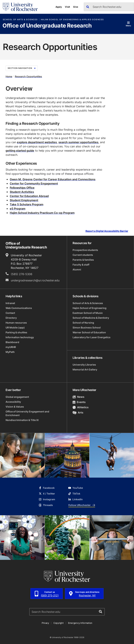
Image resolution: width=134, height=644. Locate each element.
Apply (59, 7)
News (78, 397)
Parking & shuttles (16, 332)
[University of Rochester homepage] (20, 7)
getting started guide (20, 151)
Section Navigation (22, 68)
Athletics (81, 407)
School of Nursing (83, 323)
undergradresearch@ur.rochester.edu (35, 280)
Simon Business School (87, 327)
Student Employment (24, 200)
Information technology (20, 337)
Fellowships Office (22, 188)
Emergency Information (80, 623)
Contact (10, 313)
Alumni (77, 269)
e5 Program (18, 209)
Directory (11, 318)
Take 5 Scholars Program (27, 204)
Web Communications (19, 308)
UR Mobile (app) (15, 327)
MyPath (10, 352)
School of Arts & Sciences (20, 20)
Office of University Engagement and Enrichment (27, 413)
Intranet (10, 303)
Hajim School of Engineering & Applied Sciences (72, 20)
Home (9, 76)
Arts (78, 413)
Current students (83, 255)
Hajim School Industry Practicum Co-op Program (42, 213)
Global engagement (17, 397)
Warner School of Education (89, 332)
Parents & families (83, 260)
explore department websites (37, 142)
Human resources (16, 323)
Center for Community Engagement (34, 183)
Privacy (45, 623)
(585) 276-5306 (22, 274)
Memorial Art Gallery (85, 369)
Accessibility (13, 402)
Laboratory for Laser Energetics (92, 337)
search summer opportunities (78, 142)
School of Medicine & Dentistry (91, 318)
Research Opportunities (28, 76)
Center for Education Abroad (29, 196)
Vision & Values (15, 407)
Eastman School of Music (88, 313)
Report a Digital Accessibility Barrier (107, 231)
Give (76, 7)
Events (79, 402)
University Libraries (84, 365)
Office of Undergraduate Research (47, 26)
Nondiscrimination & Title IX (22, 420)
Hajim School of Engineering (90, 308)
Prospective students (85, 250)
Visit (67, 7)
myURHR (11, 347)
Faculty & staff (81, 265)
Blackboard (12, 342)
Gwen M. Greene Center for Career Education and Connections (53, 179)
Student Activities (22, 192)
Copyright (59, 623)
